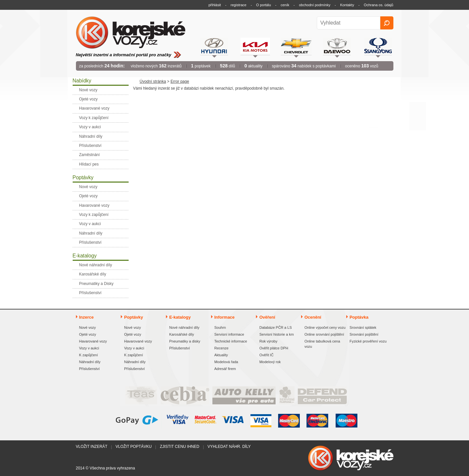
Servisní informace (229, 334)
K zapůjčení (89, 355)
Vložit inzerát (92, 447)
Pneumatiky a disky (185, 341)
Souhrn (220, 327)
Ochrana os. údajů (379, 5)
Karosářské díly (182, 334)
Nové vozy (88, 327)
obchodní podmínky (315, 5)
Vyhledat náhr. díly (229, 447)
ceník (285, 5)
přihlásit (215, 5)
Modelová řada (226, 362)
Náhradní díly (90, 362)
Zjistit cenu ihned (179, 447)
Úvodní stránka (153, 81)
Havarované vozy (93, 341)
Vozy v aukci (89, 348)
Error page (180, 81)
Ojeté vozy (88, 334)
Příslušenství (90, 369)
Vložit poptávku (134, 447)
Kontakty (347, 5)
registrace (239, 5)
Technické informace (231, 341)
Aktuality (221, 355)
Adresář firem (225, 369)
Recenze (221, 348)
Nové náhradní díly (184, 327)
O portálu (264, 5)
